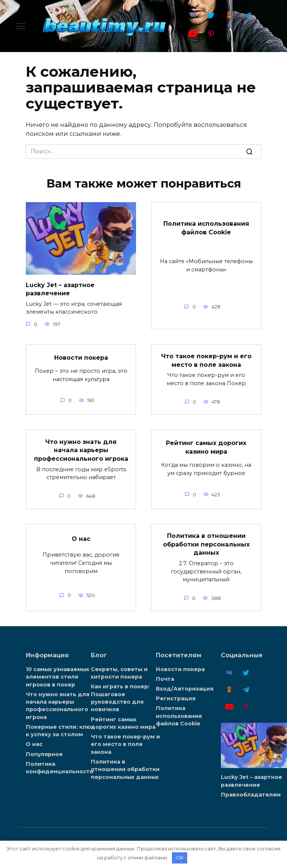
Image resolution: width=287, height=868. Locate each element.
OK (180, 858)
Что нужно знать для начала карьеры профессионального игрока (81, 450)
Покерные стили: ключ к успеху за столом (60, 729)
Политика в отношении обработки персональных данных (206, 543)
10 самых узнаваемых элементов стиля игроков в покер (58, 676)
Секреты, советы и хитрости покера (119, 672)
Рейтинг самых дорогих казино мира (206, 447)
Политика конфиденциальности (60, 766)
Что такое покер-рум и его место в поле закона (206, 360)
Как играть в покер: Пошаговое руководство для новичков (120, 697)
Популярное (44, 752)
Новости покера (81, 357)
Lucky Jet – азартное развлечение (60, 289)
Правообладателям (251, 794)
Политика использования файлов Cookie (206, 227)
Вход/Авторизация (185, 688)
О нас (81, 538)
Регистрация (176, 697)
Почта (165, 678)
